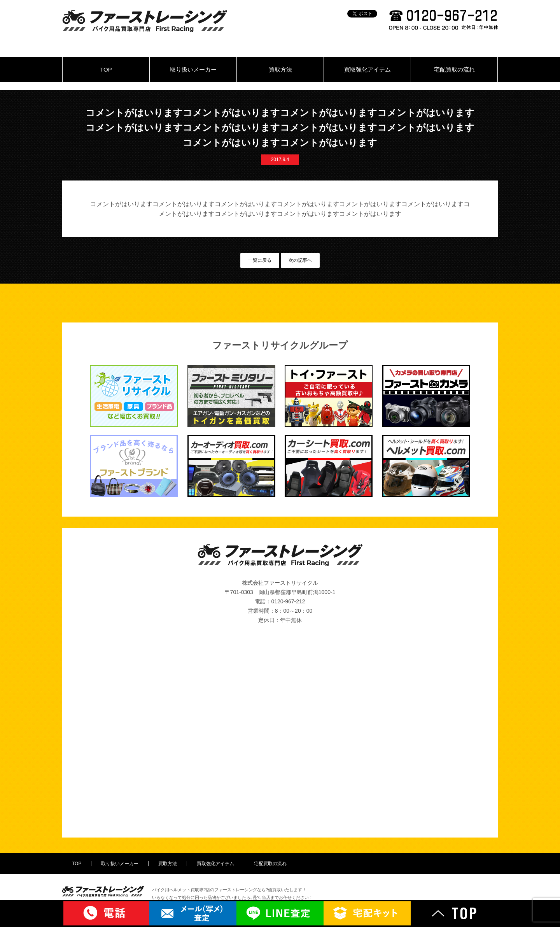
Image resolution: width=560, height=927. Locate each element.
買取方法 (280, 69)
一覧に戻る (260, 260)
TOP (106, 69)
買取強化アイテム (367, 69)
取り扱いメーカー (193, 69)
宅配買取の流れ (454, 69)
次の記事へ (300, 260)
